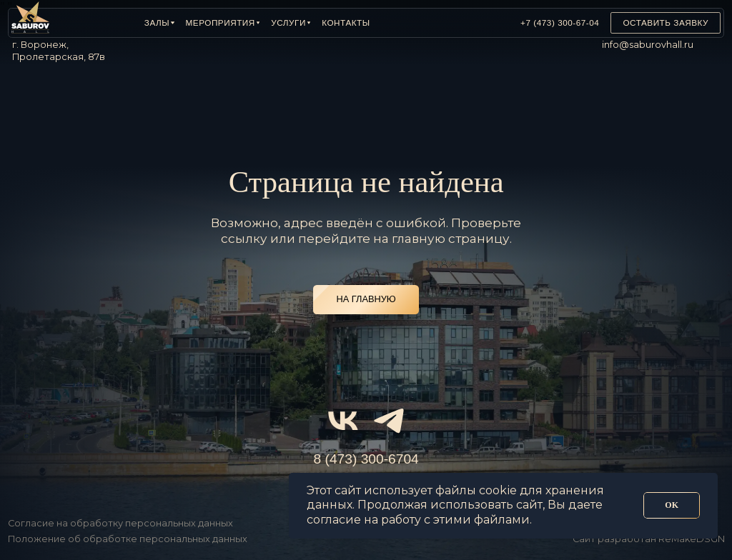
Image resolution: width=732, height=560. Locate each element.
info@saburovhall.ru (648, 45)
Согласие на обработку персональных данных (120, 523)
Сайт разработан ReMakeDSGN (649, 539)
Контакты (346, 22)
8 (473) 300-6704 (366, 459)
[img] (473, 23)
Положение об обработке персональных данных (128, 539)
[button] (159, 23)
